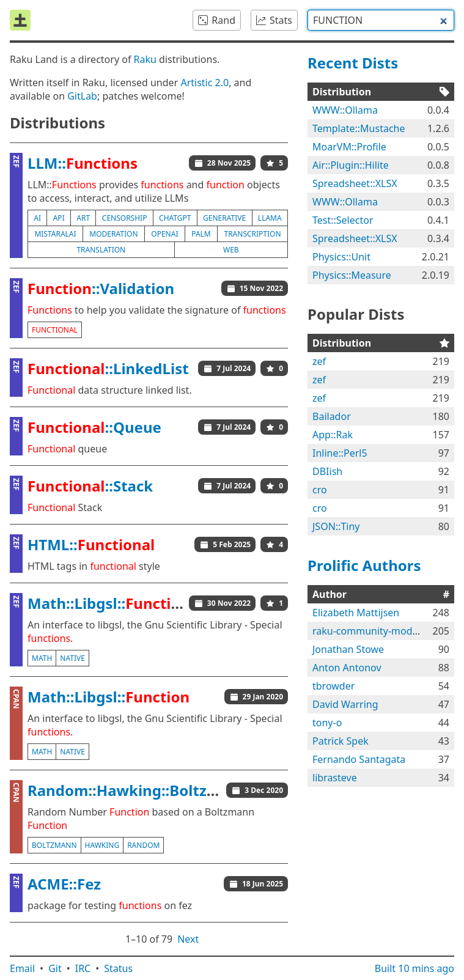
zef (319, 361)
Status (118, 968)
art (83, 218)
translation (101, 250)
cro (320, 490)
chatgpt (175, 218)
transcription (252, 234)
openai (164, 234)
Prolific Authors (364, 565)
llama (270, 218)
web (231, 250)
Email (22, 968)
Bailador (332, 416)
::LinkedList (108, 368)
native (72, 658)
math (42, 658)
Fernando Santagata (359, 759)
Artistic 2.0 (204, 83)
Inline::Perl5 (340, 453)
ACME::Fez (64, 884)
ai (37, 218)
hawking (102, 845)
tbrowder (333, 686)
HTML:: (91, 544)
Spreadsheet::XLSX (355, 183)
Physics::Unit (341, 257)
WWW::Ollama (345, 110)
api (59, 218)
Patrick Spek (341, 741)
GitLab (82, 96)
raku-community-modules (372, 631)
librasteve (335, 778)
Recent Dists (353, 63)
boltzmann (54, 845)
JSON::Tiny (336, 526)
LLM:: (83, 163)
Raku (145, 59)
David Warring (345, 704)
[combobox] (381, 20)
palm (201, 234)
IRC (83, 968)
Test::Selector (343, 220)
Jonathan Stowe (348, 649)
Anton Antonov (347, 668)
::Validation (101, 288)
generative (224, 218)
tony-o (327, 723)
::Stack (90, 486)
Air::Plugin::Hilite (351, 165)
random (143, 845)
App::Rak (333, 435)
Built (414, 968)
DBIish (327, 471)
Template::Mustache (359, 128)
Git (55, 968)
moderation (113, 234)
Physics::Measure (352, 275)
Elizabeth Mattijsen (356, 613)
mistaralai (55, 234)
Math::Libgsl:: (109, 603)
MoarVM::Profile (349, 147)
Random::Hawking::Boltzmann (138, 790)
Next (188, 939)
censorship (125, 218)
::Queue (94, 427)
